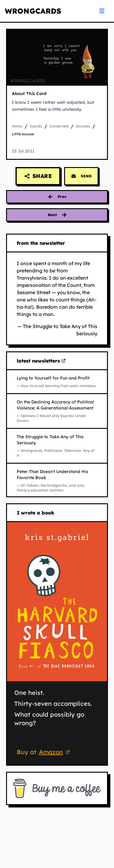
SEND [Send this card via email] (81, 176)
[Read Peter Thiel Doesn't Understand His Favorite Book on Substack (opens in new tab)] (57, 481)
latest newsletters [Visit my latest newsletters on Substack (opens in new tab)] (41, 361)
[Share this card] (38, 176)
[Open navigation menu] (102, 11)
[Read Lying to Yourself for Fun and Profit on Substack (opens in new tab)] (57, 382)
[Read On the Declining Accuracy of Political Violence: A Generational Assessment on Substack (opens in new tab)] (57, 411)
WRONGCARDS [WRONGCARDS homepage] (33, 11)
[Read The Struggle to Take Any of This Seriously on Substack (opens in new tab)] (57, 446)
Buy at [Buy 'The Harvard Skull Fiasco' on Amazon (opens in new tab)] (44, 753)
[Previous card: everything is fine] (57, 197)
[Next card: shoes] (57, 215)
